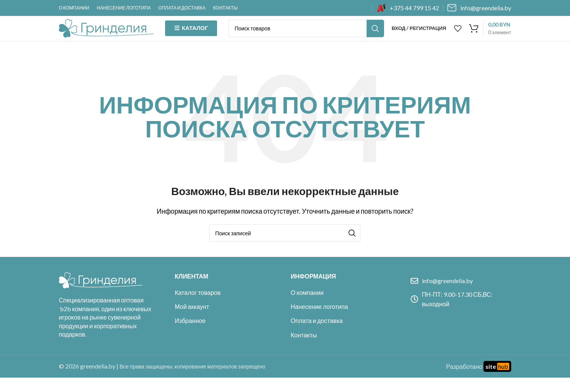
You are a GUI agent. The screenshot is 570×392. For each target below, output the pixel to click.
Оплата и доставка (317, 335)
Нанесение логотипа (319, 321)
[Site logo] (106, 35)
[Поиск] (306, 36)
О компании (307, 307)
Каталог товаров (198, 307)
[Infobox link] (408, 8)
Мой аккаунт (192, 321)
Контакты (304, 349)
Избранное (190, 335)
